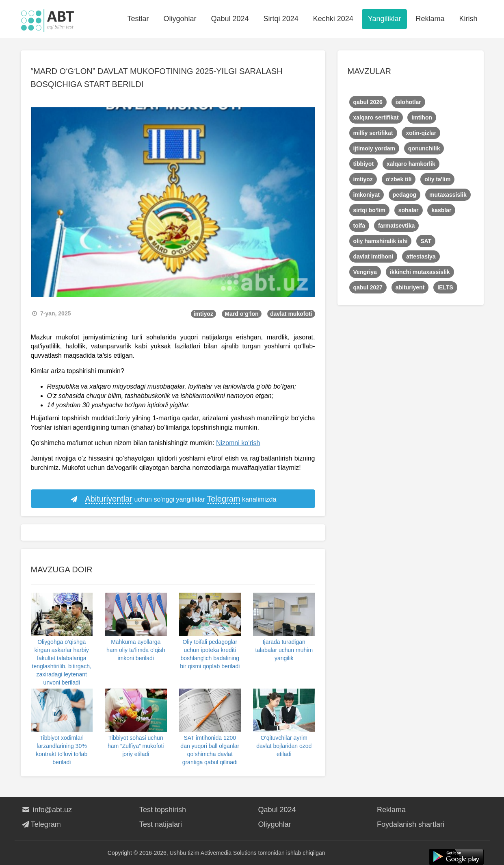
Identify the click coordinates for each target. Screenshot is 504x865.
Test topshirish (163, 810)
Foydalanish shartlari (411, 824)
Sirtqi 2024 (281, 19)
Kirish (468, 19)
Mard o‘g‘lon (241, 314)
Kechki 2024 (333, 19)
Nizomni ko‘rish (238, 443)
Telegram (41, 824)
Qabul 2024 (230, 19)
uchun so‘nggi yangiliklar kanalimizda (173, 499)
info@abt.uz (47, 810)
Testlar (138, 19)
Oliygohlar (180, 19)
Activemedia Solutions (229, 853)
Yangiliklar (385, 19)
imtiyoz (203, 314)
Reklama (430, 19)
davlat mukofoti (291, 314)
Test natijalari (161, 824)
